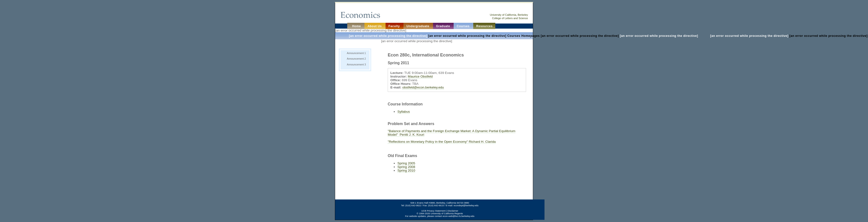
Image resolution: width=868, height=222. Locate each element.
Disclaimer (453, 211)
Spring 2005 (406, 163)
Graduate (443, 26)
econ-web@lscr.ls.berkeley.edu (459, 216)
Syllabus (404, 112)
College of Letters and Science (510, 18)
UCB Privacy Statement (434, 211)
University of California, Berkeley (509, 15)
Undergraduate (418, 26)
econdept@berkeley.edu (466, 205)
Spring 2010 (406, 170)
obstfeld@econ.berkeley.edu (423, 87)
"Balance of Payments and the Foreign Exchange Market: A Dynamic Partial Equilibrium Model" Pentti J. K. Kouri (452, 133)
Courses (464, 26)
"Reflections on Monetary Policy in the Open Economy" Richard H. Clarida (442, 142)
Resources (484, 26)
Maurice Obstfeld (420, 76)
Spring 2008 (406, 167)
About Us (375, 26)
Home (356, 26)
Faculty (395, 26)
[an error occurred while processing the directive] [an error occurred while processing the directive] (524, 36)
